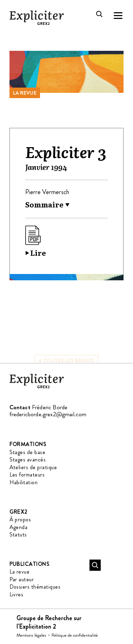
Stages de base (28, 452)
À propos (20, 519)
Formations (28, 444)
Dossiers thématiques (35, 587)
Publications (30, 564)
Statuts (18, 535)
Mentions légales (31, 635)
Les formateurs (27, 475)
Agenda (19, 527)
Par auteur (22, 579)
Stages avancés (28, 460)
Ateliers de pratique (33, 467)
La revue (25, 93)
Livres (16, 594)
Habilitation (24, 482)
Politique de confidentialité (75, 635)
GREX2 (19, 512)
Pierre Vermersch (47, 192)
